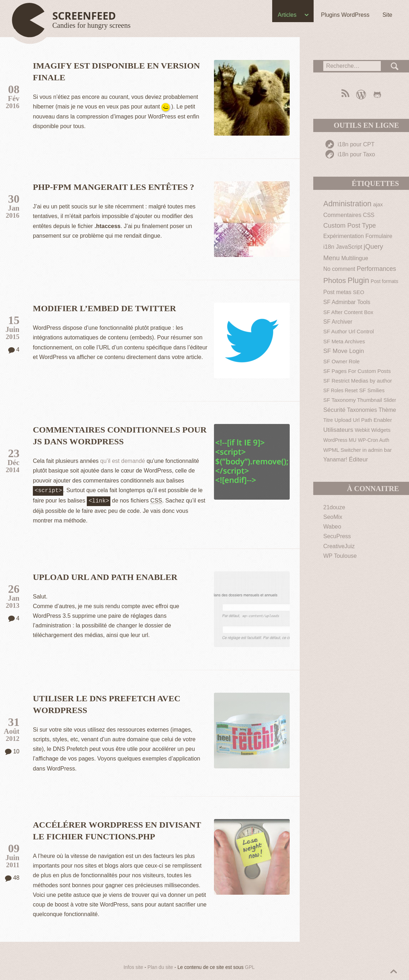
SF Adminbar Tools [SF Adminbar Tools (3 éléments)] (347, 302)
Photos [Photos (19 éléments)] (335, 281)
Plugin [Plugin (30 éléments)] (358, 280)
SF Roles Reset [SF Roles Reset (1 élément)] (340, 391)
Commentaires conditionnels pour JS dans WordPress (120, 436)
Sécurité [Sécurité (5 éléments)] (334, 410)
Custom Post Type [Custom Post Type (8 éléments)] (350, 226)
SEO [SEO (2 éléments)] (358, 292)
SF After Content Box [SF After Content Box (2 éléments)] (348, 312)
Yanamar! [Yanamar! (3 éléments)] (335, 459)
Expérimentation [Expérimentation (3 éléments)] (344, 236)
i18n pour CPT (350, 144)
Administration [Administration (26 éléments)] (347, 204)
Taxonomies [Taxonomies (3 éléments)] (362, 410)
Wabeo (332, 527)
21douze (334, 507)
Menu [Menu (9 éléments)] (331, 258)
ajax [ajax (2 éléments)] (378, 204)
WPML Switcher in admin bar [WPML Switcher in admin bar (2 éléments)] (358, 450)
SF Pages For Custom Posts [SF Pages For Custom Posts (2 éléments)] (357, 371)
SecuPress (337, 536)
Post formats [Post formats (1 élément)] (385, 281)
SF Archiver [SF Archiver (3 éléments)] (338, 322)
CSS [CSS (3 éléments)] (369, 215)
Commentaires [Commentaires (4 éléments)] (342, 215)
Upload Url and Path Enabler (105, 576)
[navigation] (204, 16)
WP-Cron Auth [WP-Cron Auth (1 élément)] (374, 440)
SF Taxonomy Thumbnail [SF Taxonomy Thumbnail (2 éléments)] (353, 400)
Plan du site (160, 966)
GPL (250, 966)
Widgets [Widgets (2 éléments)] (381, 430)
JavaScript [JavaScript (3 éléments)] (349, 247)
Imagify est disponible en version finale (116, 72)
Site (386, 15)
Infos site (133, 966)
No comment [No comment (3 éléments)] (339, 269)
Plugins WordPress (344, 15)
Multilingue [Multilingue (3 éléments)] (355, 258)
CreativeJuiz (339, 546)
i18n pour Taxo (350, 154)
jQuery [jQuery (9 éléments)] (373, 246)
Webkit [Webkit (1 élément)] (362, 430)
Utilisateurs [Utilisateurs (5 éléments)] (338, 430)
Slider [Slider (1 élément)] (390, 400)
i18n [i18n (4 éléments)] (329, 247)
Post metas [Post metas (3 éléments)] (337, 292)
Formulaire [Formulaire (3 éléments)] (379, 236)
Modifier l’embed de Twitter (104, 308)
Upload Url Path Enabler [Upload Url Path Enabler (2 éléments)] (363, 420)
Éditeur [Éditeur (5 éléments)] (358, 459)
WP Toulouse (340, 556)
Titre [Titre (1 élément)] (328, 420)
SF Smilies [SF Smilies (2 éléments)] (372, 390)
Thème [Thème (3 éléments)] (387, 410)
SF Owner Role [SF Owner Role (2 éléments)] (341, 361)
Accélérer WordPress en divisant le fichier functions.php (117, 829)
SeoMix (333, 517)
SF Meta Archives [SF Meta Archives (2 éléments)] (344, 341)
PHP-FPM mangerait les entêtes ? (114, 187)
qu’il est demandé (123, 461)
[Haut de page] (73, 21)
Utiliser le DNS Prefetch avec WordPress (107, 703)
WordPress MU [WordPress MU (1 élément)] (340, 440)
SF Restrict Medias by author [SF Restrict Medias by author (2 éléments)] (358, 381)
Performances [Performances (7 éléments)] (376, 269)
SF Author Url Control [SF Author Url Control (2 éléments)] (349, 331)
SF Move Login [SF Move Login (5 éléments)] (344, 351)
